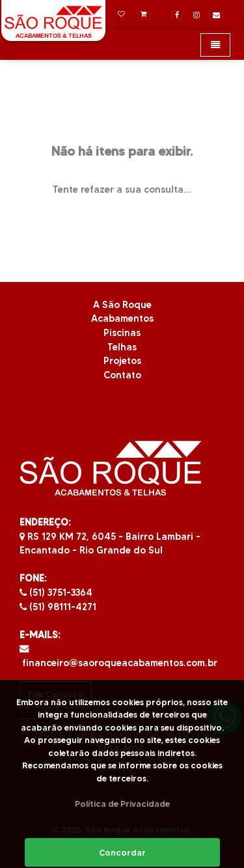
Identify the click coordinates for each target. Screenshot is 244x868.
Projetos (122, 361)
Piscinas (122, 333)
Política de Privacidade (122, 804)
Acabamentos (122, 318)
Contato (122, 375)
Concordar (122, 852)
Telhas (122, 347)
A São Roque (122, 305)
